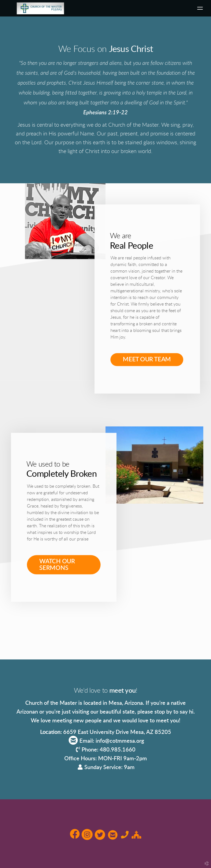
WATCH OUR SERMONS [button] (57, 565)
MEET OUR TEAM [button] (147, 359)
